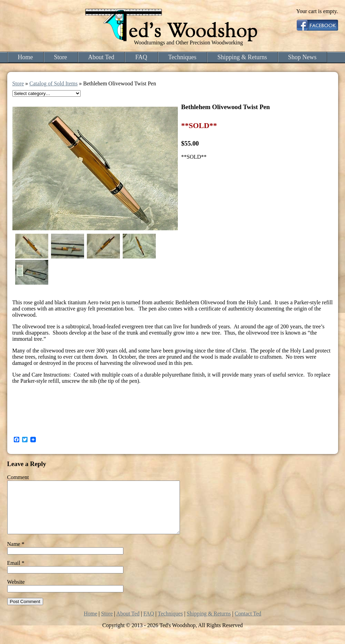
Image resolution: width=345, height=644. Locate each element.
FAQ (141, 57)
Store (61, 57)
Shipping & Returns (242, 57)
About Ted (101, 57)
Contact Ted (248, 624)
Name (16, 554)
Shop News (302, 57)
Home (26, 57)
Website (16, 592)
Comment (18, 477)
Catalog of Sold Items (53, 83)
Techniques (182, 57)
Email (16, 573)
